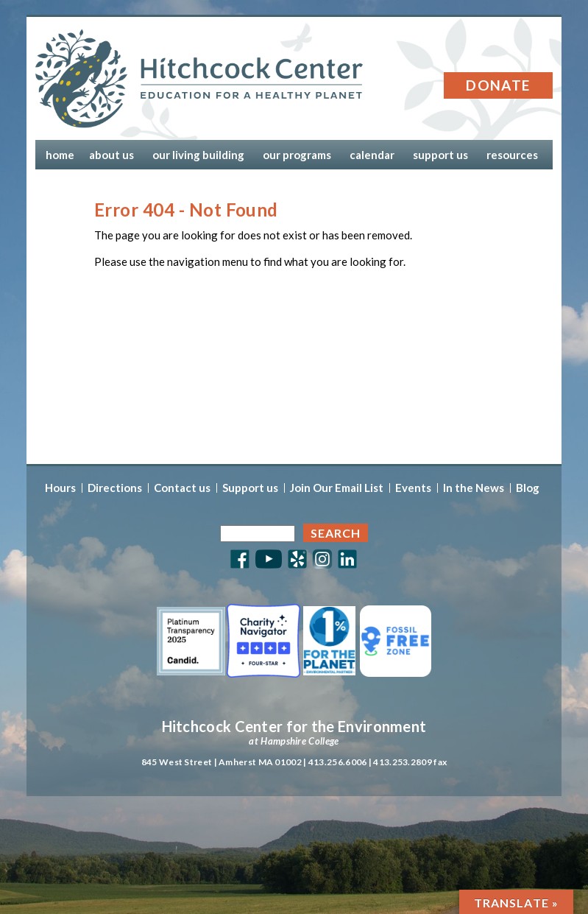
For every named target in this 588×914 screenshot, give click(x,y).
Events (413, 488)
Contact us (182, 488)
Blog (528, 488)
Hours (60, 488)
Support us (250, 488)
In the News (474, 488)
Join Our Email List (337, 488)
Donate (498, 85)
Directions (115, 488)
